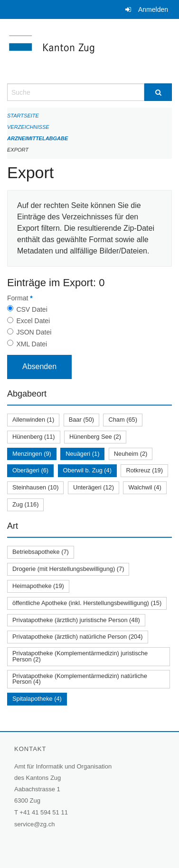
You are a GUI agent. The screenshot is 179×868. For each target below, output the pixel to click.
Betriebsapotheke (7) (41, 552)
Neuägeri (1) (82, 454)
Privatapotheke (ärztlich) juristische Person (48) (76, 620)
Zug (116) (25, 504)
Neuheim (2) (131, 454)
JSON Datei (34, 332)
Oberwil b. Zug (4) (87, 470)
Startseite (23, 116)
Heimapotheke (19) (38, 586)
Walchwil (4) (145, 487)
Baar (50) (81, 420)
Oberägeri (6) (30, 470)
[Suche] (158, 92)
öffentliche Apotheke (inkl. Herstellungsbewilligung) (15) (87, 603)
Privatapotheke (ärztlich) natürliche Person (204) (78, 637)
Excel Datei (33, 321)
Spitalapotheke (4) (37, 699)
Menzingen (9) (32, 454)
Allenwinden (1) (33, 420)
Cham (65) (122, 420)
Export (18, 150)
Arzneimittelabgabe (38, 138)
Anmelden (153, 9)
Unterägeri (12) (94, 487)
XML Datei (32, 344)
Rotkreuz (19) (144, 470)
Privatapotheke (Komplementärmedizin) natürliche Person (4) (80, 679)
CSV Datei (32, 309)
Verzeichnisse (28, 127)
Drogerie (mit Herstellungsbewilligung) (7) (68, 569)
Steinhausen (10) (35, 487)
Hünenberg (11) (34, 437)
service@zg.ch (34, 824)
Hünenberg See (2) (95, 437)
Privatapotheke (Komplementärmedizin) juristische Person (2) (80, 656)
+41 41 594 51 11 (44, 812)
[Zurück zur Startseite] (89, 51)
